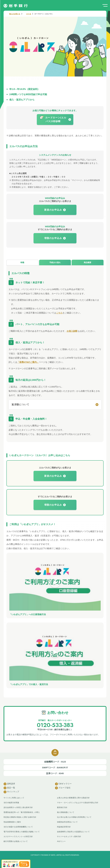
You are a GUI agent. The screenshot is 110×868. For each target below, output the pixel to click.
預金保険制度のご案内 (12, 822)
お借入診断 (72, 331)
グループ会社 (63, 788)
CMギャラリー (63, 784)
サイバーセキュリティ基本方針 (69, 837)
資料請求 (9, 784)
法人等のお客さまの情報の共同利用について (74, 817)
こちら (59, 313)
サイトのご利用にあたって (14, 798)
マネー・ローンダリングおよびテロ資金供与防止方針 (78, 803)
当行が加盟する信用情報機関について (18, 827)
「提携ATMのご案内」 (28, 362)
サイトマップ (11, 792)
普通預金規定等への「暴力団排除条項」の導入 (22, 812)
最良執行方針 (62, 807)
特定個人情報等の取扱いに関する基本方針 (20, 817)
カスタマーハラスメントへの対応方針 (18, 837)
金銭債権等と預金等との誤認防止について (73, 832)
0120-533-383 (55, 725)
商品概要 (88, 262)
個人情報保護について (66, 812)
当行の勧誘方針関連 (11, 803)
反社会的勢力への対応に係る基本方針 (18, 807)
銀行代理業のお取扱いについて (16, 841)
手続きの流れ (55, 262)
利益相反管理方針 (64, 827)
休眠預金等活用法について (67, 822)
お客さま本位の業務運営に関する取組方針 (73, 798)
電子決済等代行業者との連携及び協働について (22, 832)
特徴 (22, 262)
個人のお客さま (15, 14)
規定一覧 (9, 788)
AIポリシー (61, 841)
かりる (29, 14)
